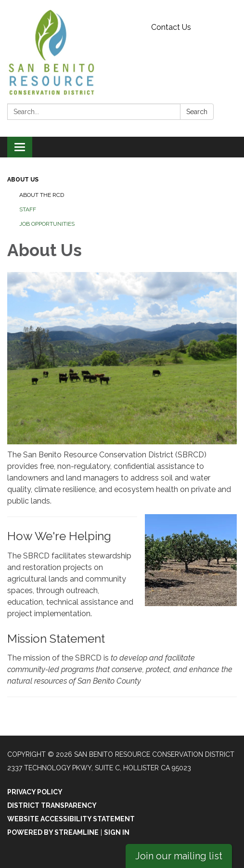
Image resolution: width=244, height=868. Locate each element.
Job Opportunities (47, 224)
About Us (23, 180)
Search (197, 112)
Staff (28, 209)
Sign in (117, 832)
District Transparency (52, 805)
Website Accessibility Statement (71, 819)
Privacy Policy (35, 792)
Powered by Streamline (53, 832)
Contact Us (171, 27)
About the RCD (42, 195)
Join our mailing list (179, 856)
